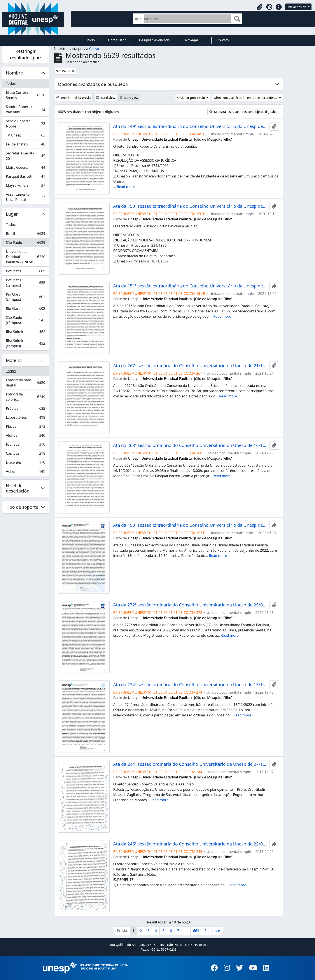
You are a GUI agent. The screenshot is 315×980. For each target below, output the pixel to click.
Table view (129, 98)
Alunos (25, 436)
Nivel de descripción (18, 488)
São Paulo (25, 244)
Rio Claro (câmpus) (25, 297)
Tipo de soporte (22, 507)
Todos (11, 83)
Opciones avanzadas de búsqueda (93, 84)
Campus (25, 454)
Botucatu (25, 272)
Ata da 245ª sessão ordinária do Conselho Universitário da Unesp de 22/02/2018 (190, 844)
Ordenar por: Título (191, 98)
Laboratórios (25, 418)
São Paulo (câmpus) (25, 320)
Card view (106, 98)
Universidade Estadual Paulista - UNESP (25, 257)
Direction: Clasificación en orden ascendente (246, 98)
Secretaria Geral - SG (25, 156)
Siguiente (212, 931)
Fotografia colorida (25, 397)
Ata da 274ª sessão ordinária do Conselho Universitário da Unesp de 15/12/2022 (190, 685)
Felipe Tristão (25, 145)
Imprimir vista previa (73, 98)
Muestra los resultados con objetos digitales (243, 112)
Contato (222, 40)
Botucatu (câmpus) (25, 283)
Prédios (25, 409)
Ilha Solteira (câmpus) (25, 343)
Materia (14, 360)
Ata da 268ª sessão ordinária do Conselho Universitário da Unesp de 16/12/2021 (190, 445)
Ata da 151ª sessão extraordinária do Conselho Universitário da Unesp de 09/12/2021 (190, 286)
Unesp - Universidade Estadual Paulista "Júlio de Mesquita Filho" (180, 139)
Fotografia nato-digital (25, 383)
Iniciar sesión (297, 7)
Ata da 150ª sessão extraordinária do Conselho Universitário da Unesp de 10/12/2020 (190, 206)
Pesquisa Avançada (154, 40)
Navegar (192, 40)
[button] (259, 7)
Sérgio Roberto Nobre (25, 124)
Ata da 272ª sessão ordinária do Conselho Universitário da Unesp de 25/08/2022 (190, 605)
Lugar (12, 214)
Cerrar (94, 49)
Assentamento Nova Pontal (25, 197)
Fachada (25, 445)
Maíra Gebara (25, 168)
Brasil (25, 235)
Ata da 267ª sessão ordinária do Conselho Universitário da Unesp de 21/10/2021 (190, 366)
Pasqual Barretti (25, 177)
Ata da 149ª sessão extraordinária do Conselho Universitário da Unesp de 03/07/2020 (190, 126)
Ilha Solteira (25, 333)
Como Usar (117, 40)
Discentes (25, 463)
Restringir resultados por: (26, 54)
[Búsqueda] (188, 19)
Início (91, 40)
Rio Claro (25, 309)
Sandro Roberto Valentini (25, 109)
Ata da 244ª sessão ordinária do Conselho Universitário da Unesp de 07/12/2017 (190, 764)
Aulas (25, 472)
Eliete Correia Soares (25, 95)
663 (196, 931)
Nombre (14, 73)
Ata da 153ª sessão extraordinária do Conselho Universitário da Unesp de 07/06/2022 (190, 525)
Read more (126, 187)
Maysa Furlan (25, 186)
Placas (25, 427)
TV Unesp (25, 136)
